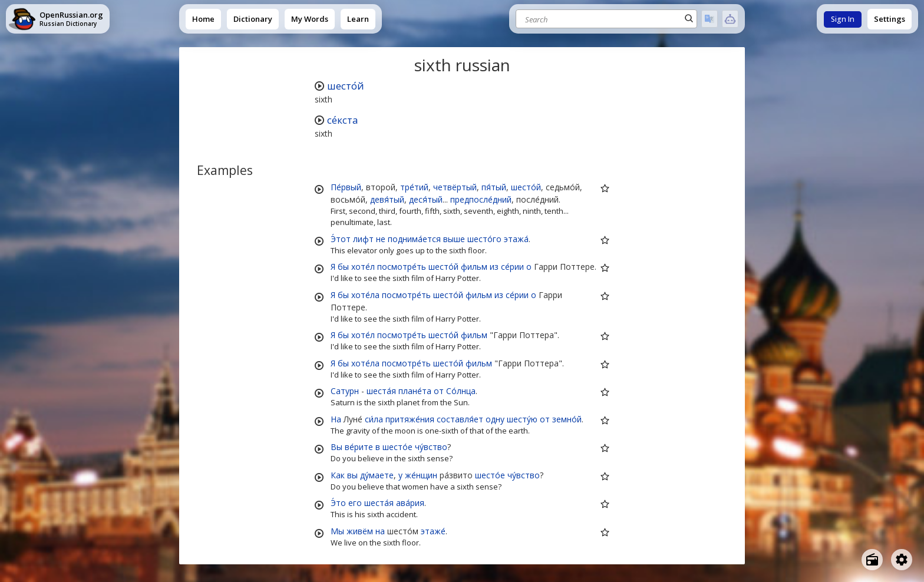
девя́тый (387, 199)
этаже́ (433, 531)
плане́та (415, 391)
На (336, 419)
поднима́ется (414, 239)
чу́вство (431, 447)
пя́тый (494, 187)
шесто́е (397, 447)
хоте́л (363, 267)
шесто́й (346, 86)
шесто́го (484, 239)
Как (338, 475)
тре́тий (414, 187)
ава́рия (410, 503)
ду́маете (377, 475)
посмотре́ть (402, 267)
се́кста (343, 120)
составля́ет (460, 419)
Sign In (843, 19)
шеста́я (381, 391)
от (439, 391)
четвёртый (455, 187)
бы (343, 267)
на (380, 531)
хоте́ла (365, 295)
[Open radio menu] (872, 560)
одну (495, 419)
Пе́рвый (346, 187)
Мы (337, 531)
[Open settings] (902, 560)
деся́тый (426, 199)
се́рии (512, 267)
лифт (363, 239)
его (355, 503)
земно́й (567, 419)
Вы (336, 447)
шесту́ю (522, 419)
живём (360, 531)
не (381, 239)
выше (454, 239)
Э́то (338, 503)
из (494, 267)
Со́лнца (461, 391)
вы (352, 475)
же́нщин (421, 475)
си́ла (374, 419)
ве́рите (359, 447)
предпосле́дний (481, 199)
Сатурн (345, 391)
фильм (474, 267)
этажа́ (516, 239)
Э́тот (341, 239)
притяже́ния (410, 419)
